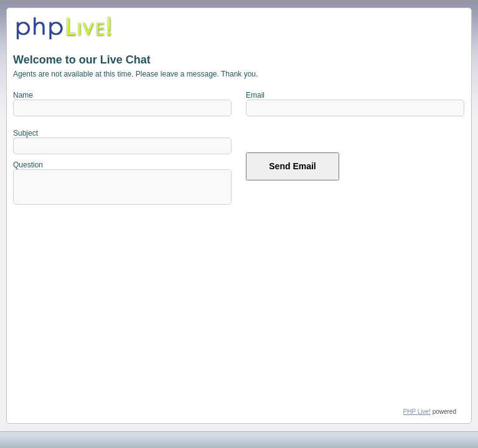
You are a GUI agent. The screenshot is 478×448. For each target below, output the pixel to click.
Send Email (292, 169)
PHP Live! (417, 412)
